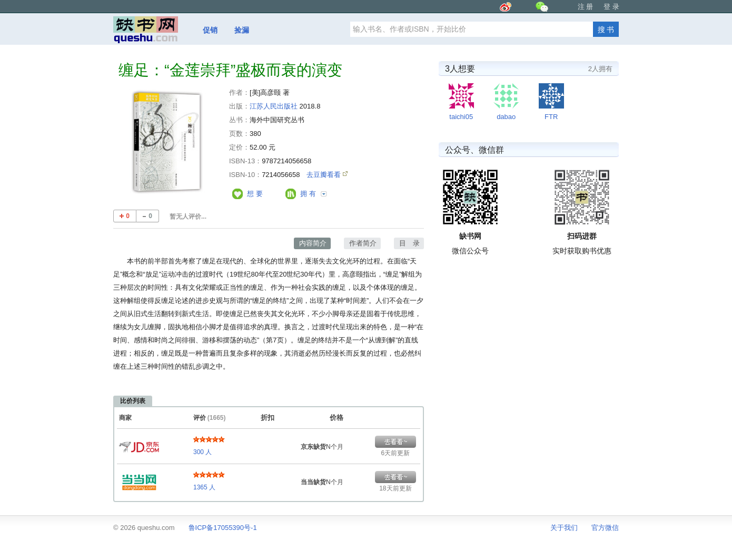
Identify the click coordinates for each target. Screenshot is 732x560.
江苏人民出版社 (274, 106)
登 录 (611, 7)
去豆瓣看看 (325, 175)
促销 (210, 30)
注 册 (586, 7)
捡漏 (242, 30)
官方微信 (605, 528)
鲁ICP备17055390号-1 (223, 528)
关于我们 (564, 528)
